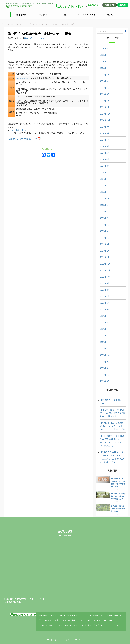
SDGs (112, 608)
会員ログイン (110, 5)
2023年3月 (102, 243)
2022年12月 (103, 262)
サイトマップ (52, 628)
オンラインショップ (112, 613)
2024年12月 (103, 112)
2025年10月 (103, 73)
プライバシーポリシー (74, 628)
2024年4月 (102, 158)
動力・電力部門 (50, 608)
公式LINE (123, 5)
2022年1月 (102, 334)
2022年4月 (102, 314)
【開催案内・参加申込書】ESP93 (26, 146)
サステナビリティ (87, 14)
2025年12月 (103, 66)
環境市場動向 (88, 613)
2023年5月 (102, 229)
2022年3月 (102, 321)
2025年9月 (102, 79)
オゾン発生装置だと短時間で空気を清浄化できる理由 (118, 501)
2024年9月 (102, 125)
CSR (106, 608)
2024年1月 (102, 177)
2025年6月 (102, 92)
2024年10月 (103, 119)
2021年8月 (102, 366)
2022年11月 (103, 269)
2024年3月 (102, 164)
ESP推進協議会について (77, 604)
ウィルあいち (24, 82)
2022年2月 (102, 327)
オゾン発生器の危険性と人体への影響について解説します (118, 489)
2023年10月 (103, 197)
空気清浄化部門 (91, 608)
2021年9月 (102, 360)
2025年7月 (102, 86)
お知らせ (109, 14)
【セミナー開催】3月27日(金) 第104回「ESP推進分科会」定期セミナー (112, 408)
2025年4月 (102, 99)
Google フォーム (23, 134)
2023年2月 (102, 249)
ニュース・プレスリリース (39, 38)
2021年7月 (102, 373)
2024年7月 (102, 138)
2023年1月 (102, 256)
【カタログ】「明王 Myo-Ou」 (111, 398)
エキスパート (95, 604)
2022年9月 (102, 282)
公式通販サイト (94, 5)
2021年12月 (103, 340)
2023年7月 (102, 216)
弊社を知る (21, 14)
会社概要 (47, 604)
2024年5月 (102, 151)
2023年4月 (102, 236)
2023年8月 (102, 210)
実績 (65, 14)
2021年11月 (103, 347)
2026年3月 (102, 47)
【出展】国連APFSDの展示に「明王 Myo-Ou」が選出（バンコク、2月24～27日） (112, 421)
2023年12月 (103, 184)
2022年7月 (102, 295)
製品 (63, 604)
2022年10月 (103, 275)
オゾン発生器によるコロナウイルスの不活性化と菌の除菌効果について (118, 476)
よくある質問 (108, 604)
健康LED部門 (64, 608)
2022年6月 (102, 301)
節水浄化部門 (77, 608)
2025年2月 (102, 106)
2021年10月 (103, 353)
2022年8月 (102, 288)
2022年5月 (102, 308)
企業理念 (56, 604)
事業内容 (43, 14)
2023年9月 (102, 203)
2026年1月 (102, 60)
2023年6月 (102, 223)
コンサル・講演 (50, 613)
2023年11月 (103, 190)
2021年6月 (102, 380)
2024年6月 (102, 145)
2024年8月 (102, 132)
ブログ (99, 613)
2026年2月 (102, 53)
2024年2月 (102, 171)
